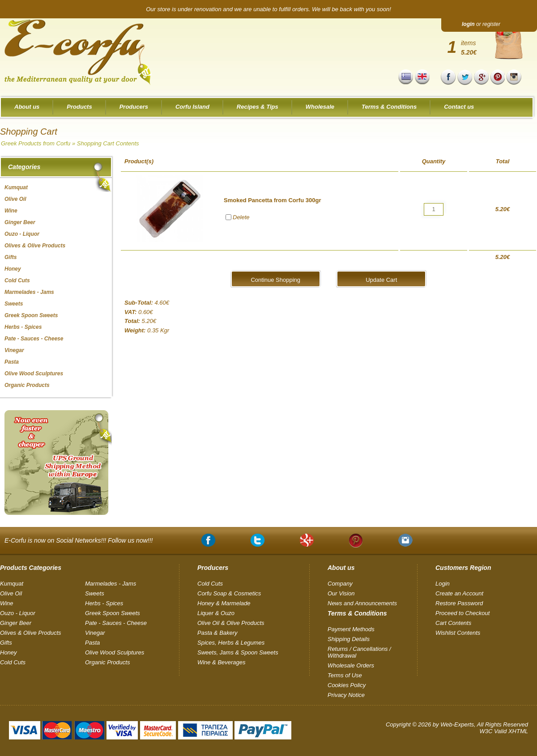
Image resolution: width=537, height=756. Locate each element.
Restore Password (459, 603)
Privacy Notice (346, 695)
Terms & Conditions (389, 107)
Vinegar (95, 633)
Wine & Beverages (222, 662)
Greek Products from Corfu (36, 143)
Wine (7, 603)
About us (27, 107)
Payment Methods (351, 629)
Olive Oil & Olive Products (231, 623)
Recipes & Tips (258, 107)
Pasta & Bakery (217, 633)
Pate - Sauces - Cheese (116, 623)
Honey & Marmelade (224, 603)
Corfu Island (192, 107)
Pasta (92, 643)
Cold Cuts (13, 662)
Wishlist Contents (458, 633)
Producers (134, 107)
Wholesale (320, 107)
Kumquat (12, 584)
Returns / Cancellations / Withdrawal (359, 652)
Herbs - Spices (104, 603)
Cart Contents (453, 623)
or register (481, 24)
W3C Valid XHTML (504, 731)
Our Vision (341, 593)
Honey (9, 652)
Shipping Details (349, 639)
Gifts (6, 643)
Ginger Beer (16, 623)
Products (79, 107)
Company (340, 584)
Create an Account (459, 593)
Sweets (95, 593)
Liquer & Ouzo (216, 613)
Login (443, 584)
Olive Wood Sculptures (115, 652)
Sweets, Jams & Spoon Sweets (238, 652)
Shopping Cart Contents (108, 143)
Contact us (459, 107)
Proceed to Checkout (462, 613)
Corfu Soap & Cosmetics (229, 593)
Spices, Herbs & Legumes (231, 643)
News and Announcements (362, 603)
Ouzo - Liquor (18, 613)
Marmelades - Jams (111, 584)
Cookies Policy (347, 685)
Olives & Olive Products (31, 633)
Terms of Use (345, 675)
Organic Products (107, 662)
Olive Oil (11, 593)
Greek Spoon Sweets (113, 613)
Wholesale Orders (351, 665)
